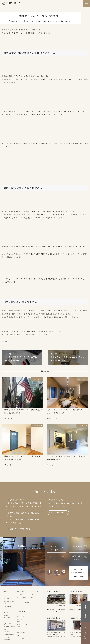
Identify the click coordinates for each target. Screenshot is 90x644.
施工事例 (6, 615)
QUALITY (7, 624)
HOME (6, 592)
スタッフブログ (55, 21)
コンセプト (20, 614)
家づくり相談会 (7, 606)
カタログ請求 (79, 547)
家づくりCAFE (57, 558)
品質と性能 (6, 632)
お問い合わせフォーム (79, 558)
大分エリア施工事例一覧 (58, 513)
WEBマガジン (69, 21)
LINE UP (21, 592)
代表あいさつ (21, 616)
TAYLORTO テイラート (23, 595)
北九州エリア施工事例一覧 (18, 529)
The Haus (11, 3)
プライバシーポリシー (36, 595)
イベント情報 (85, 633)
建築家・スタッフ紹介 (23, 624)
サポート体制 (7, 639)
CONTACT (21, 633)
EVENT (6, 598)
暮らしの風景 (7, 618)
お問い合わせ (21, 636)
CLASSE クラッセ (22, 600)
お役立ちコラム (21, 627)
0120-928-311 (24, 552)
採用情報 (33, 597)
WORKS (6, 612)
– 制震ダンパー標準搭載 (10, 634)
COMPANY (21, 611)
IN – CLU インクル (22, 597)
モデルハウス (7, 604)
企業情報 (19, 619)
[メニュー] (86, 3)
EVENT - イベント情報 (57, 548)
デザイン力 (6, 637)
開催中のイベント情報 (9, 601)
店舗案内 (19, 622)
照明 (6, 341)
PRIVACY (34, 592)
